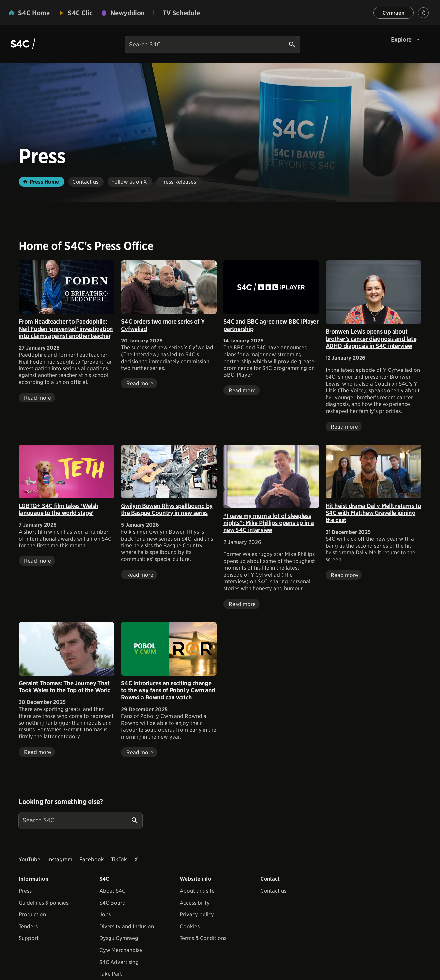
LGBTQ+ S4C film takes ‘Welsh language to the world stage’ (58, 509)
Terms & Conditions (203, 938)
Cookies (190, 926)
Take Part (111, 974)
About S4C (112, 891)
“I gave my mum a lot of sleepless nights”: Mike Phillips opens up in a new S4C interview (268, 523)
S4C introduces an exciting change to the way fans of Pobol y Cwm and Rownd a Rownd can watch (168, 690)
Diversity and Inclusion (127, 926)
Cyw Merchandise (121, 950)
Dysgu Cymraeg (119, 938)
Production (32, 915)
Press (25, 891)
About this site (197, 891)
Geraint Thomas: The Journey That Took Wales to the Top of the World (65, 687)
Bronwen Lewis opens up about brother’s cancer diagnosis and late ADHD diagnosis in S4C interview (371, 339)
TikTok (119, 860)
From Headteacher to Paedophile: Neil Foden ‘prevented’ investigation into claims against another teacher (66, 329)
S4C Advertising (119, 962)
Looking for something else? (61, 802)
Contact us (273, 891)
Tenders (28, 926)
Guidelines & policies (44, 903)
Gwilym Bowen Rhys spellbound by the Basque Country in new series (167, 509)
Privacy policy (197, 915)
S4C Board (112, 903)
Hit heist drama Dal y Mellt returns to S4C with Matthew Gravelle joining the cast (373, 513)
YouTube (30, 860)
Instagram (60, 860)
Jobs (105, 915)
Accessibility (195, 903)
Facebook (92, 860)
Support (29, 938)
